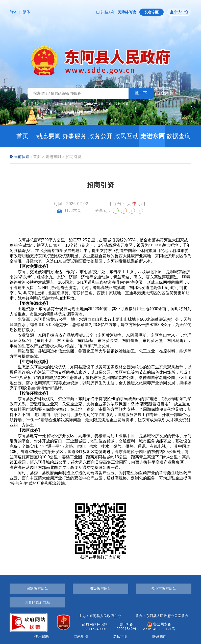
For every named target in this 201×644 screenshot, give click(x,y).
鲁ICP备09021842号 (126, 626)
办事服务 (74, 136)
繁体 (27, 12)
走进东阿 (153, 136)
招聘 (55, 104)
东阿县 (73, 104)
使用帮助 (42, 636)
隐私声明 (120, 636)
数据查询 (179, 136)
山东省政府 (105, 12)
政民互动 (127, 136)
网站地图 (81, 636)
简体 (13, 12)
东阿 (47, 104)
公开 (100, 104)
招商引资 (74, 157)
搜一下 (141, 93)
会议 (126, 104)
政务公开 (100, 136)
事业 (64, 104)
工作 (109, 104)
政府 (117, 104)
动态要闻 (48, 136)
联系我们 (159, 636)
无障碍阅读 (127, 12)
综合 (92, 104)
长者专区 (152, 12)
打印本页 (69, 211)
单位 (84, 104)
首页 (22, 136)
